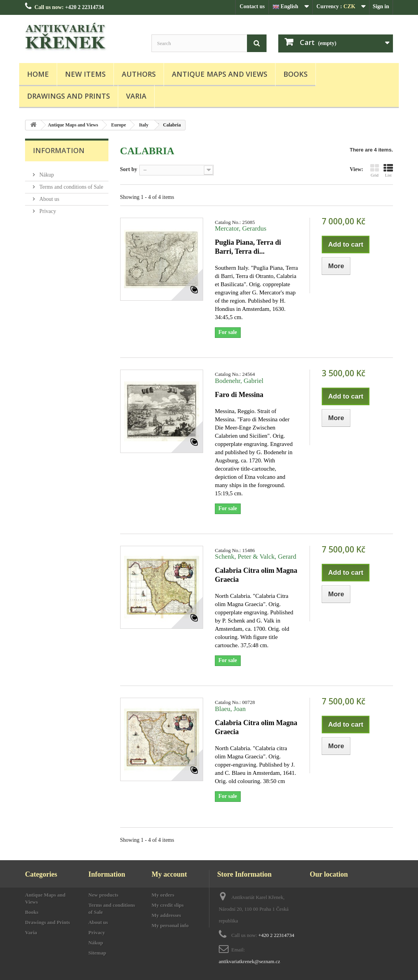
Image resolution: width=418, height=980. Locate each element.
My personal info (170, 925)
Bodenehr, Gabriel (239, 381)
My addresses (166, 915)
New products (104, 895)
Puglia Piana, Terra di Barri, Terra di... (248, 247)
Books (295, 74)
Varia (136, 96)
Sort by (129, 169)
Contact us (252, 6)
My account (169, 874)
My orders (163, 895)
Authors (139, 74)
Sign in (381, 6)
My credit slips (168, 905)
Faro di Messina (239, 395)
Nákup (46, 172)
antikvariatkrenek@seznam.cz (250, 961)
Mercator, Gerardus (241, 228)
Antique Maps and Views (220, 74)
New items (85, 74)
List (388, 170)
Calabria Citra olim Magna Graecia (256, 575)
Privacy (47, 208)
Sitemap (97, 953)
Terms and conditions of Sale (71, 184)
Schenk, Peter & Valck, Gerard (256, 557)
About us (49, 196)
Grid (375, 170)
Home (38, 74)
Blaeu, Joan (230, 709)
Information (59, 150)
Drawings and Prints (68, 96)
